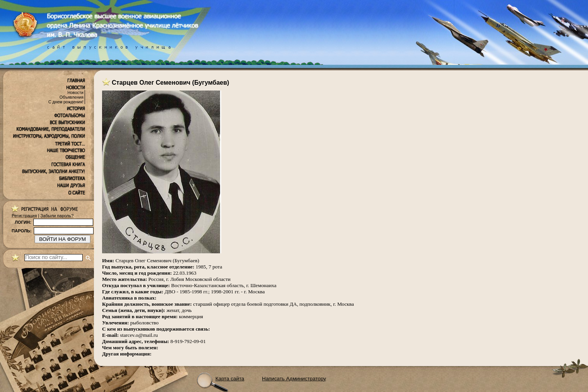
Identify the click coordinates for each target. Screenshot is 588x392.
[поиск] (54, 258)
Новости (75, 92)
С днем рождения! (66, 102)
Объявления (71, 97)
